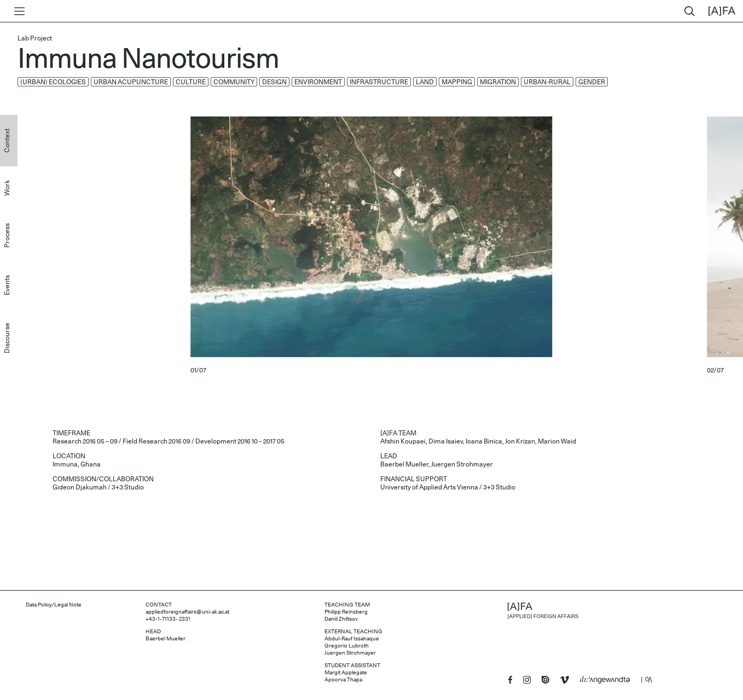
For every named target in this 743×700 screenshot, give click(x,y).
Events (7, 285)
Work (7, 188)
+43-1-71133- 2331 (168, 619)
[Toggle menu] (17, 11)
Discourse (7, 338)
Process (7, 235)
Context (7, 141)
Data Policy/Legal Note (54, 605)
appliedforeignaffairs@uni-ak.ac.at (187, 612)
